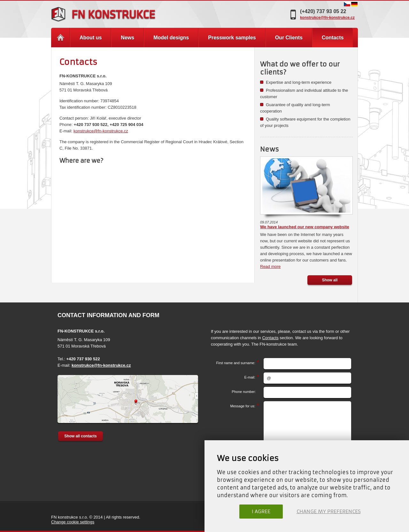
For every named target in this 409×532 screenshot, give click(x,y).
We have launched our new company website (305, 227)
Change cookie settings (73, 522)
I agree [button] (261, 511)
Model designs (171, 38)
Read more (270, 266)
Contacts (270, 338)
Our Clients (289, 38)
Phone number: (245, 392)
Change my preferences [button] (329, 511)
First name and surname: (235, 363)
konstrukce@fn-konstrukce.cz (327, 18)
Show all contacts (80, 436)
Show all (330, 280)
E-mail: (250, 377)
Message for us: (243, 406)
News (127, 38)
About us (91, 38)
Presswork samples (232, 38)
